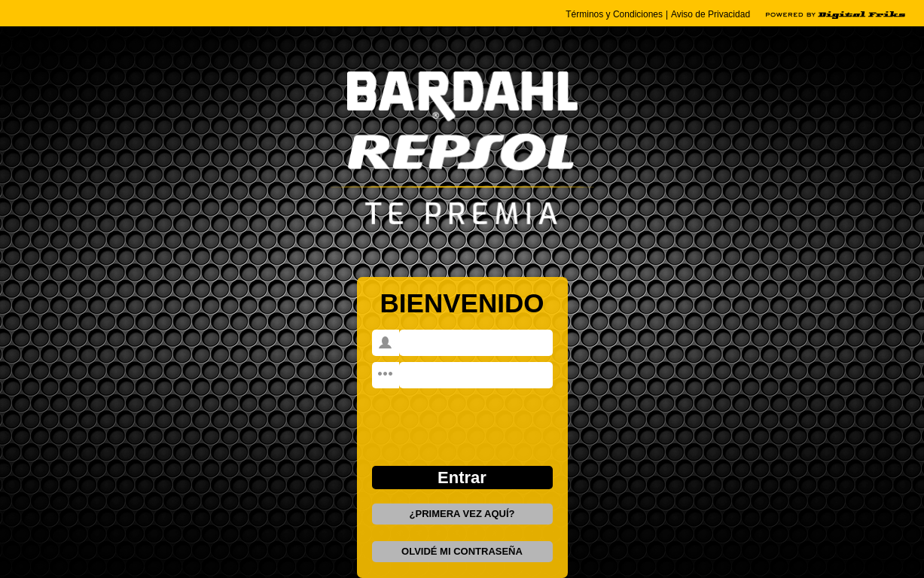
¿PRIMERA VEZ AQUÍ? (462, 514)
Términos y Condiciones (614, 14)
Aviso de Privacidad (711, 14)
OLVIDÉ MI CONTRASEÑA (462, 551)
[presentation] (462, 417)
